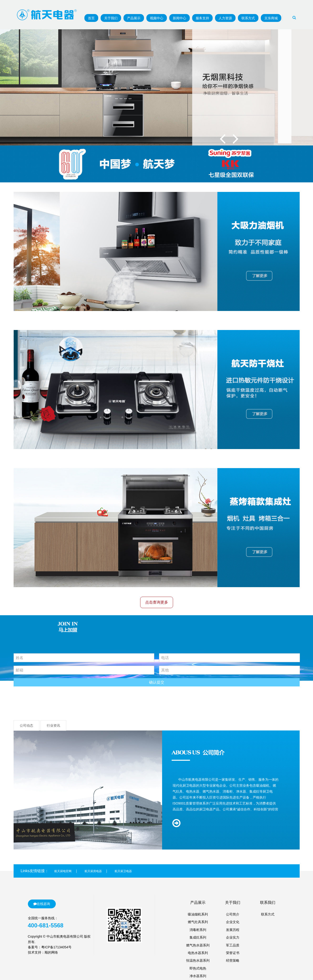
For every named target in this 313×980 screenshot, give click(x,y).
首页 (91, 18)
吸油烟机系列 (198, 914)
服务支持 (202, 18)
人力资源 (225, 18)
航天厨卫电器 (123, 871)
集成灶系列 (198, 937)
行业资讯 (53, 725)
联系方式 (248, 18)
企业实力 (233, 937)
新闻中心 (180, 18)
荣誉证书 (233, 953)
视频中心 (157, 18)
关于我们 (111, 18)
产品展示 (134, 18)
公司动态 (26, 725)
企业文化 (233, 922)
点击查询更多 (157, 602)
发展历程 (233, 930)
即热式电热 (198, 968)
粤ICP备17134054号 (56, 947)
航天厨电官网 (63, 871)
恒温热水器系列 (198, 960)
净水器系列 (198, 976)
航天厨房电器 (93, 871)
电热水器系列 (198, 953)
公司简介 (233, 914)
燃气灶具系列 (198, 922)
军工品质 (233, 945)
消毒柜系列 (198, 930)
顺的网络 (51, 952)
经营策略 (233, 960)
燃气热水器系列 (198, 945)
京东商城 (271, 18)
